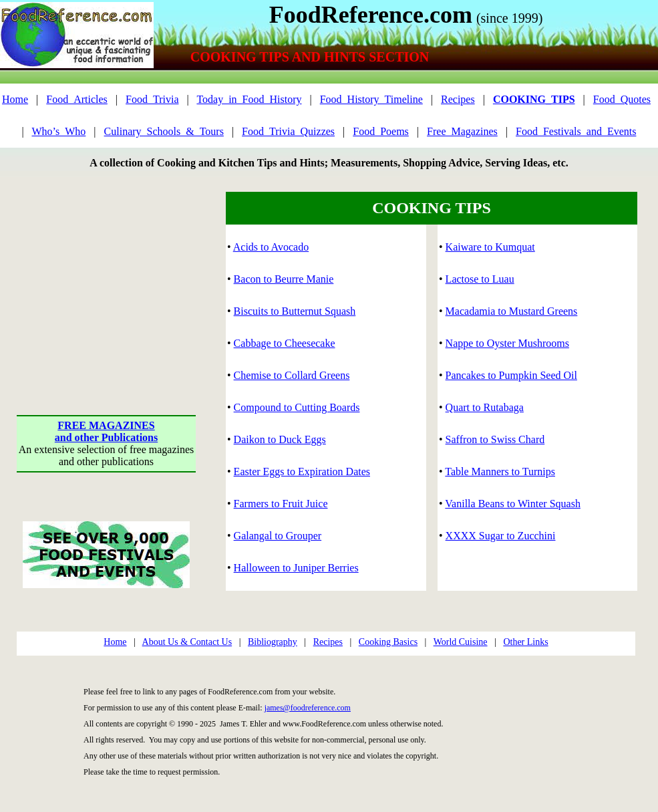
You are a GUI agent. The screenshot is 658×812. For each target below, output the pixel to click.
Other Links (525, 642)
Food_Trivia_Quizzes (288, 131)
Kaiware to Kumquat (490, 247)
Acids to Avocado (271, 247)
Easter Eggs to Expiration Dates (302, 471)
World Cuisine (461, 642)
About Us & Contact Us (187, 642)
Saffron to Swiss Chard (495, 439)
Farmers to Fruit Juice (281, 504)
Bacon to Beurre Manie (284, 279)
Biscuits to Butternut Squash (295, 311)
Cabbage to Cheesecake (285, 343)
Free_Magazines (462, 131)
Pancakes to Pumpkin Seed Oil (511, 375)
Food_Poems (381, 131)
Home (15, 99)
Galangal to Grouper (278, 536)
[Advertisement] (107, 275)
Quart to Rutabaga (485, 407)
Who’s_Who (58, 131)
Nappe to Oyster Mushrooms (507, 343)
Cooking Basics (388, 642)
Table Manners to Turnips (500, 471)
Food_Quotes (622, 99)
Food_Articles (77, 99)
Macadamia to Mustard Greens (512, 311)
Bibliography (273, 642)
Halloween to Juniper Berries (296, 568)
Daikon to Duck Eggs (280, 439)
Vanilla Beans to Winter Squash (513, 504)
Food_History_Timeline (371, 99)
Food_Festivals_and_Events (576, 131)
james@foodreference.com (308, 708)
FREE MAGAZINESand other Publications (106, 431)
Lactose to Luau (480, 279)
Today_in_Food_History (249, 99)
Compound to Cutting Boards (297, 407)
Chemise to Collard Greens (292, 375)
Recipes (458, 99)
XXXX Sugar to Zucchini (501, 536)
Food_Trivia (152, 99)
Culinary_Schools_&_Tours (164, 131)
